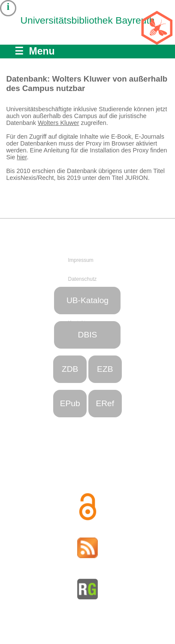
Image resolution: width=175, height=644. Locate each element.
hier (22, 157)
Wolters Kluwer (59, 123)
